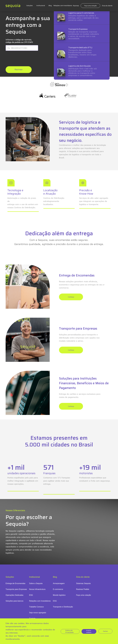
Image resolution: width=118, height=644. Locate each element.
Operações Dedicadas (14, 595)
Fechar (105, 631)
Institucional (41, 6)
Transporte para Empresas (16, 589)
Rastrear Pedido (83, 589)
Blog (50, 6)
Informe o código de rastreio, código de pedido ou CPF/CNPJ (19, 41)
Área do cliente (107, 6)
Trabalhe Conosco (36, 607)
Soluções (30, 6)
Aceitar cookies (89, 631)
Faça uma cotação (90, 6)
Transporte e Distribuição (63, 607)
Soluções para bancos (14, 601)
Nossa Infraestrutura (37, 589)
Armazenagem (59, 583)
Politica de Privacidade (69, 631)
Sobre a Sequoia (36, 583)
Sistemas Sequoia (83, 583)
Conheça (71, 297)
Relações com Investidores (63, 6)
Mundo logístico (59, 595)
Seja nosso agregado (38, 613)
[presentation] (22, 57)
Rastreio (76, 6)
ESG (31, 595)
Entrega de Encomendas (15, 583)
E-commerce (58, 589)
